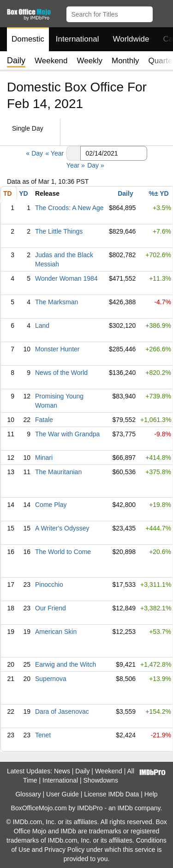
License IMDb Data (111, 794)
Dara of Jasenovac (62, 711)
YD (23, 193)
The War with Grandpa (67, 434)
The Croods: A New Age (69, 208)
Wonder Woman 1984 (66, 278)
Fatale (44, 420)
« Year (54, 153)
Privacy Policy (64, 850)
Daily (125, 193)
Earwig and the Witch (66, 664)
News (62, 771)
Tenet (43, 735)
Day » (96, 165)
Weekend (51, 61)
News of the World (61, 373)
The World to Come (63, 552)
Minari (44, 458)
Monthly (125, 61)
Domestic (28, 39)
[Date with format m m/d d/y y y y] (114, 153)
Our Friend (51, 608)
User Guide (63, 794)
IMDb (125, 808)
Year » (76, 165)
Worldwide (131, 39)
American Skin (56, 632)
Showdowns (101, 780)
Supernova (51, 679)
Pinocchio (49, 585)
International (78, 39)
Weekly (90, 61)
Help (151, 794)
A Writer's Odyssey (62, 528)
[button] (162, 12)
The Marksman (57, 302)
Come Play (51, 505)
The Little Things (59, 231)
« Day (34, 153)
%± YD (158, 193)
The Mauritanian (58, 472)
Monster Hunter (57, 349)
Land (42, 325)
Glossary (28, 794)
